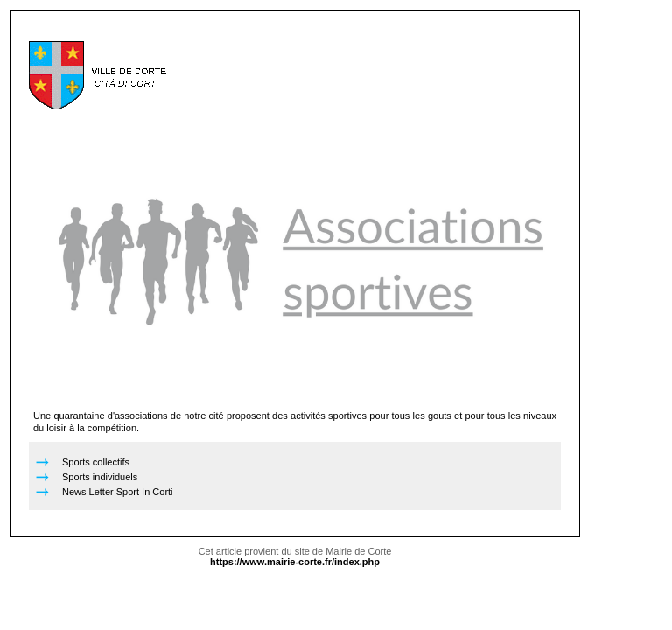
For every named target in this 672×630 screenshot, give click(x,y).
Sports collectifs (96, 462)
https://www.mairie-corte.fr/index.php (295, 562)
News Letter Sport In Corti (118, 492)
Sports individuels (100, 477)
